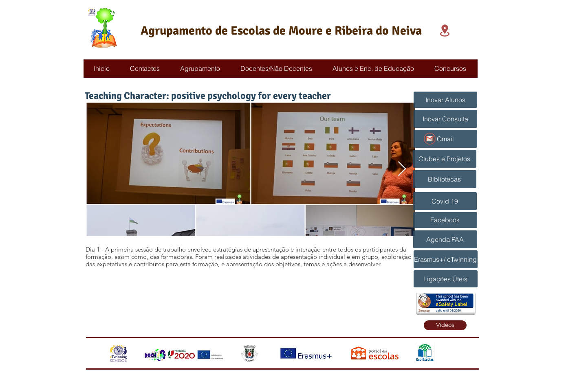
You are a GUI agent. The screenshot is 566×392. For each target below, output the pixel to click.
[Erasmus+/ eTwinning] (446, 259)
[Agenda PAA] (445, 239)
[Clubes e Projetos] (445, 159)
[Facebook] (445, 220)
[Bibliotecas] (445, 179)
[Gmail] (445, 139)
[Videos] (445, 325)
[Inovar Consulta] (445, 119)
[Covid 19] (445, 201)
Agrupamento (176, 31)
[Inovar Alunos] (445, 100)
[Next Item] (402, 169)
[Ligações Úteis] (446, 279)
